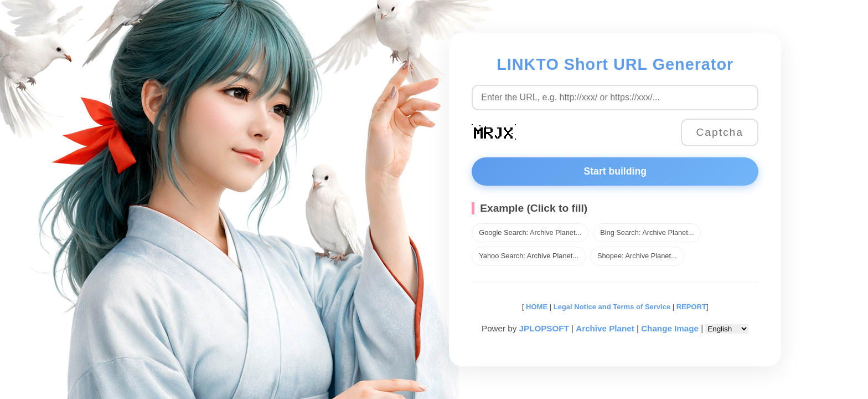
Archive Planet (605, 328)
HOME (536, 307)
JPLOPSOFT (544, 328)
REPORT (691, 307)
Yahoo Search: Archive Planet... (529, 256)
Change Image (670, 328)
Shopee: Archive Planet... (637, 256)
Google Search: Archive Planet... (530, 232)
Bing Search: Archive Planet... (647, 232)
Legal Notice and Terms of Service (612, 307)
